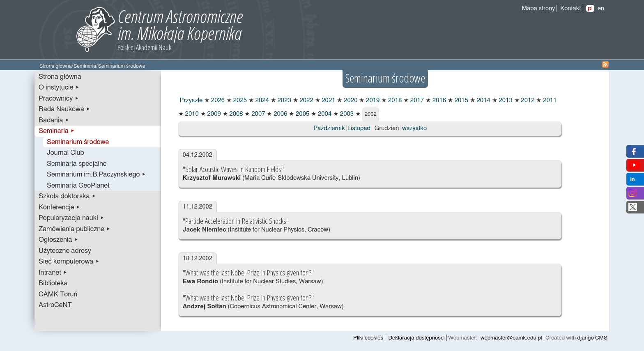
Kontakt (570, 8)
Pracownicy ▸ (59, 99)
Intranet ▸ (53, 273)
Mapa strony (538, 8)
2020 (350, 100)
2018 (394, 100)
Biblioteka (53, 283)
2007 (257, 114)
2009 (213, 114)
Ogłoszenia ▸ (59, 240)
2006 (279, 114)
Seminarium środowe (78, 142)
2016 (438, 100)
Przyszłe (191, 100)
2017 (416, 100)
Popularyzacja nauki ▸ (71, 218)
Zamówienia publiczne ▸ (75, 229)
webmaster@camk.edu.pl (511, 338)
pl (590, 8)
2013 (505, 100)
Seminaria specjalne (77, 164)
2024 (261, 100)
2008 (236, 114)
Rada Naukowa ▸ (64, 109)
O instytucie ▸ (59, 87)
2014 (483, 100)
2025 (239, 100)
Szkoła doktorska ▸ (67, 196)
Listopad (359, 128)
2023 (284, 100)
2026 (217, 100)
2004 (324, 114)
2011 (549, 100)
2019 (372, 100)
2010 (191, 114)
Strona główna (56, 66)
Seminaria (85, 66)
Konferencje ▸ (60, 207)
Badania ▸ (54, 120)
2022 (306, 100)
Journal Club (66, 153)
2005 (302, 114)
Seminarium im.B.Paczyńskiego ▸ (97, 174)
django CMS (592, 338)
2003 (346, 114)
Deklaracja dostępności (417, 338)
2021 (328, 100)
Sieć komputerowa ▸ (69, 262)
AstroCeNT (55, 305)
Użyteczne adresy (65, 251)
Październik (329, 128)
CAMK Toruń (58, 294)
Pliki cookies (368, 338)
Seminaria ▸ (57, 131)
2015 (461, 100)
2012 (527, 100)
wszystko (414, 128)
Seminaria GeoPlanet (78, 186)
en (601, 8)
